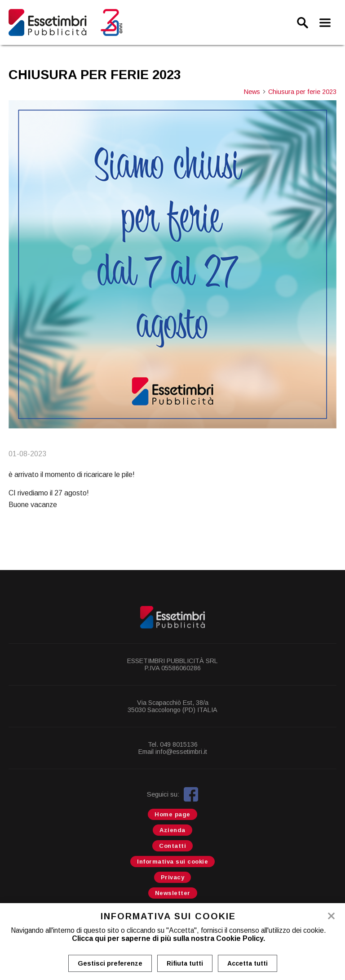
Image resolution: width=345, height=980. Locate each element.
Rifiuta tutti (185, 963)
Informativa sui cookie (172, 862)
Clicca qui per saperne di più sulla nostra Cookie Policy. (168, 938)
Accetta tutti (248, 963)
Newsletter (173, 893)
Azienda (172, 830)
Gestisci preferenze (110, 963)
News (255, 92)
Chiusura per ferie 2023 (302, 92)
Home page (172, 814)
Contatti (172, 846)
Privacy (173, 877)
